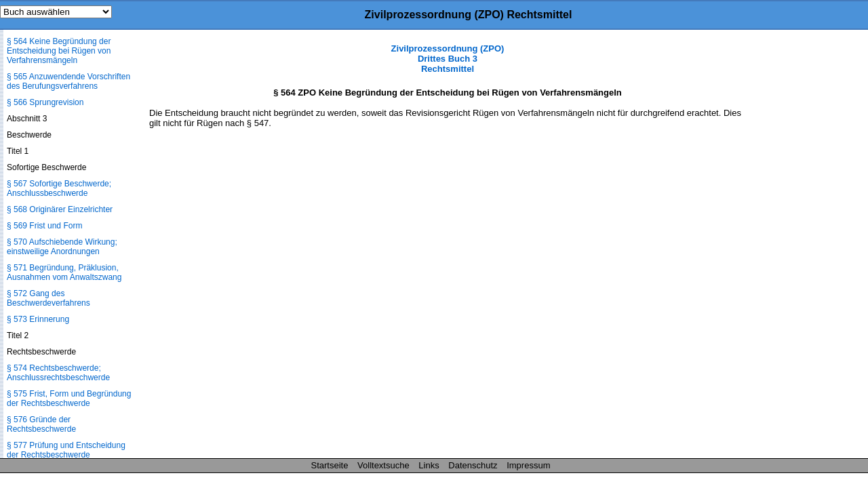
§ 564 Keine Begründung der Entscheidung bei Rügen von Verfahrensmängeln (59, 51)
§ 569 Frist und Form (44, 226)
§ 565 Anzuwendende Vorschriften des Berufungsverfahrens (68, 81)
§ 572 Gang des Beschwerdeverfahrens (48, 298)
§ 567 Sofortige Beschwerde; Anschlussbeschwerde (59, 188)
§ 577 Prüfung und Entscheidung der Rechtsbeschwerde (66, 450)
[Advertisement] (800, 247)
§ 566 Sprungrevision (45, 102)
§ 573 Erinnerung (38, 319)
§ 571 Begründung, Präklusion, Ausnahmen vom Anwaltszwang (64, 272)
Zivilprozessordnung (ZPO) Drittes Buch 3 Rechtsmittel (448, 59)
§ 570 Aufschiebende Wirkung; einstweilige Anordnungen (62, 247)
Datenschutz (473, 465)
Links (429, 465)
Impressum (528, 465)
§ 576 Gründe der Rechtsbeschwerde (41, 424)
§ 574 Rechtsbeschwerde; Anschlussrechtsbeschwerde (58, 373)
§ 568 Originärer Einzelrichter (60, 209)
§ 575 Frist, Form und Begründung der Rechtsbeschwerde (69, 399)
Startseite (330, 465)
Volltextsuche (383, 465)
